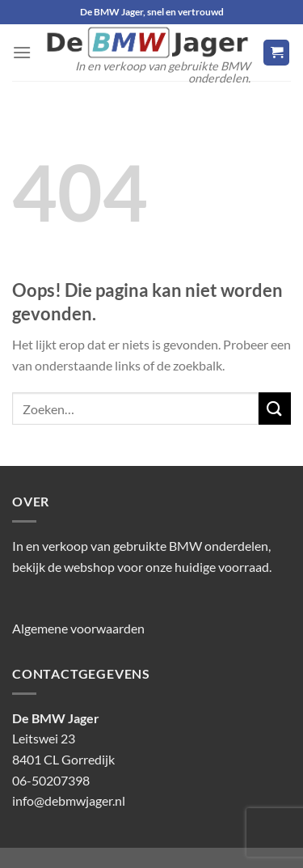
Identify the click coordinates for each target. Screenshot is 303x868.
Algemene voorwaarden (78, 628)
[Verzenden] (275, 408)
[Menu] (22, 52)
